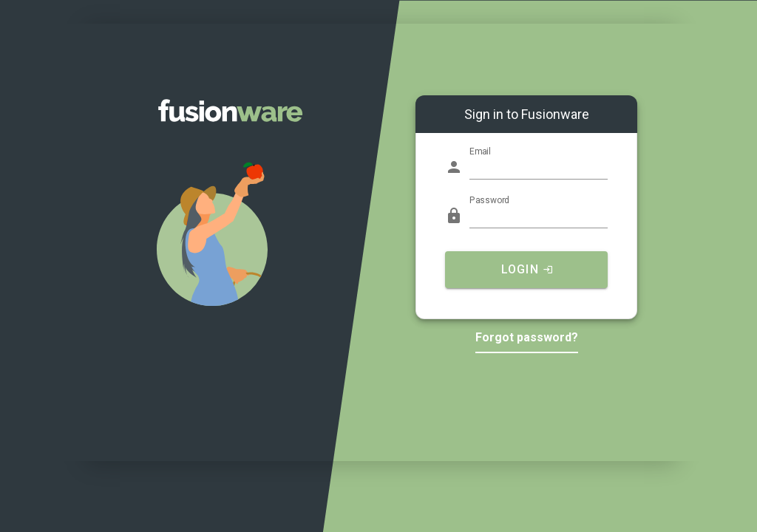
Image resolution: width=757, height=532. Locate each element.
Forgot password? (527, 337)
